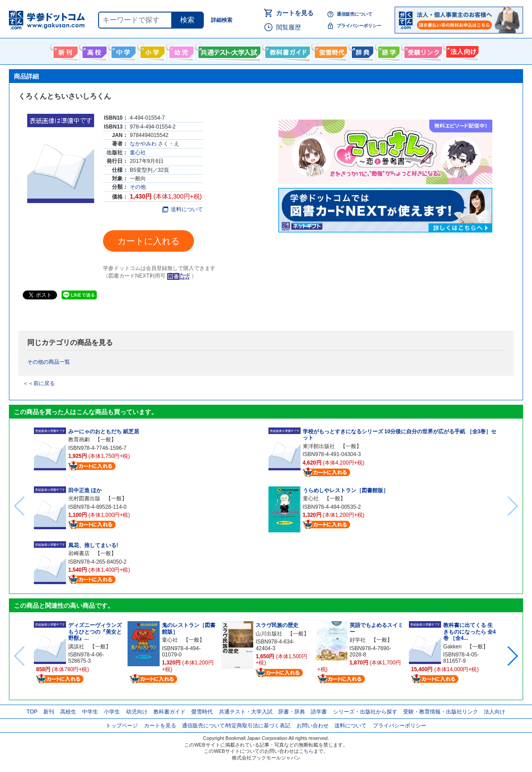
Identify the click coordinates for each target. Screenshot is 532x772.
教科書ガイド (287, 50)
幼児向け (180, 50)
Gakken (452, 647)
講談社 (76, 647)
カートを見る (295, 13)
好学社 (358, 640)
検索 (187, 20)
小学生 (112, 712)
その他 (138, 187)
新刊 (49, 712)
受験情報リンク (422, 50)
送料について (183, 209)
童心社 (138, 153)
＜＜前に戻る (39, 383)
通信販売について (355, 14)
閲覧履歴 (289, 27)
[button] (512, 656)
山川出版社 (269, 634)
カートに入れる (148, 241)
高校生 (68, 712)
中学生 (90, 712)
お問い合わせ (313, 726)
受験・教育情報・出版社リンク (441, 712)
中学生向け (122, 50)
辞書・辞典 (292, 712)
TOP (32, 712)
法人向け (461, 50)
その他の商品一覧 (49, 362)
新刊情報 (64, 50)
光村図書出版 (84, 498)
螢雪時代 (330, 50)
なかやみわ (143, 144)
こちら (306, 751)
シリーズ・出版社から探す (365, 712)
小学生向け (151, 50)
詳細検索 (222, 20)
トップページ (122, 726)
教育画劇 (79, 440)
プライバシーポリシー (359, 26)
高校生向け (93, 50)
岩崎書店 (79, 553)
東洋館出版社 (319, 446)
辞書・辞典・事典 (361, 50)
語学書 (388, 50)
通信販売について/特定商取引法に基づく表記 (236, 726)
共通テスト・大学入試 (228, 50)
